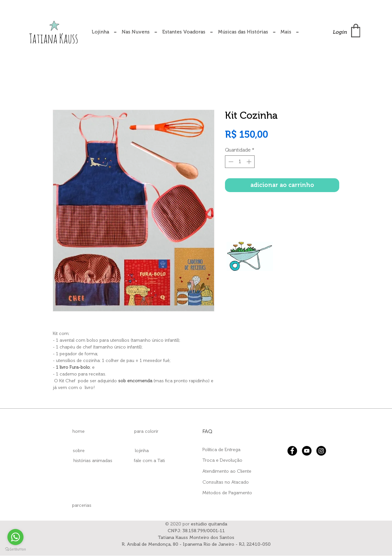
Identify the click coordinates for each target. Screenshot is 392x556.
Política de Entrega (221, 450)
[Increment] (250, 162)
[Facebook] (292, 451)
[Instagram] (321, 451)
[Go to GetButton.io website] (15, 549)
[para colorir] (146, 431)
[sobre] (79, 451)
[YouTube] (307, 451)
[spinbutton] (240, 162)
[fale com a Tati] (149, 461)
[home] (79, 431)
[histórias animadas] (93, 461)
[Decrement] (230, 162)
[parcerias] (82, 505)
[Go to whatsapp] (15, 537)
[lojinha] (142, 451)
